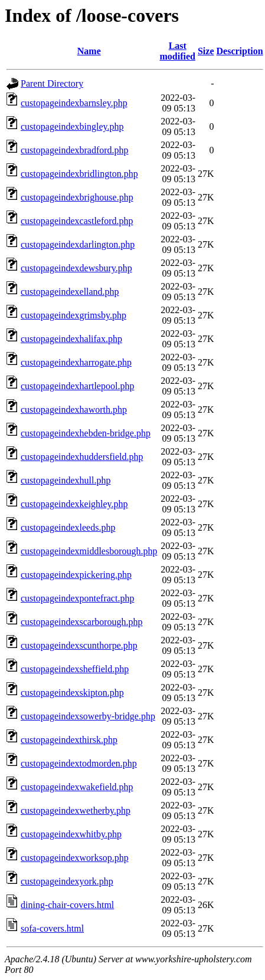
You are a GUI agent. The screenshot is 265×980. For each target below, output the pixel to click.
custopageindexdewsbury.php (76, 268)
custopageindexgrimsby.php (73, 315)
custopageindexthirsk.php (69, 740)
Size (206, 51)
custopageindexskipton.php (72, 693)
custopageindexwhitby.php (71, 834)
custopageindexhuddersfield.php (82, 457)
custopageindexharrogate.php (76, 362)
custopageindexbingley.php (72, 126)
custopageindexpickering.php (76, 575)
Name (89, 51)
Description (240, 51)
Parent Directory (52, 83)
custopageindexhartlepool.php (77, 386)
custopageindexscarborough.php (82, 622)
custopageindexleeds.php (68, 527)
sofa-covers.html (52, 928)
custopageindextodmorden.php (79, 763)
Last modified (178, 51)
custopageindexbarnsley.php (74, 103)
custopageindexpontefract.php (77, 598)
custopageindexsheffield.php (75, 669)
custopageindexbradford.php (75, 150)
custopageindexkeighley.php (74, 504)
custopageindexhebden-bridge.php (86, 433)
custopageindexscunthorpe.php (79, 645)
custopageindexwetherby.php (76, 810)
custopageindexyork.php (67, 881)
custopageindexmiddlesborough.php (89, 551)
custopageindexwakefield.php (77, 787)
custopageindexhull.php (66, 480)
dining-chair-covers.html (67, 905)
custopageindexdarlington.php (78, 244)
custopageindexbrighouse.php (77, 197)
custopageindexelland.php (70, 292)
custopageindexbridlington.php (79, 174)
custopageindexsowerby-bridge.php (88, 716)
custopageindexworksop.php (75, 858)
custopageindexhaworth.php (74, 410)
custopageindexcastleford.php (77, 221)
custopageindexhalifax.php (71, 339)
